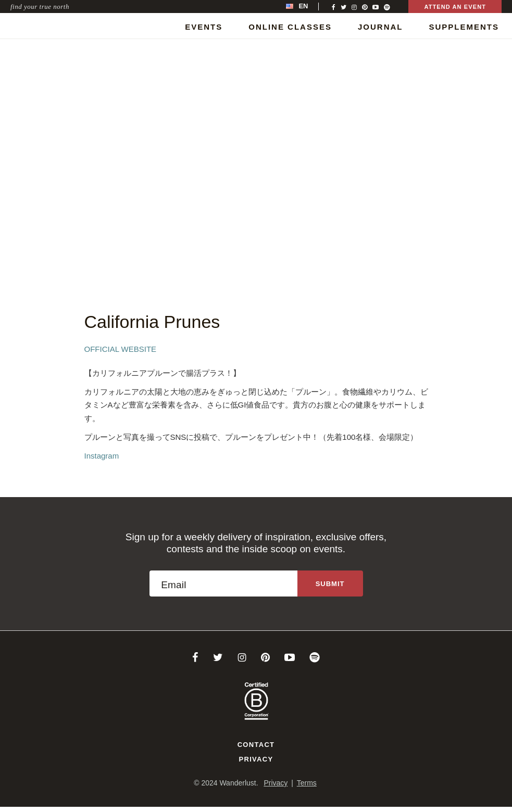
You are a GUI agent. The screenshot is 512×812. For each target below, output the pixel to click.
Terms (307, 783)
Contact (256, 745)
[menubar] (308, 7)
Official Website (121, 349)
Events (204, 27)
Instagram (102, 456)
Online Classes (290, 27)
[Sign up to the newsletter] (330, 583)
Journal (380, 27)
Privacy (256, 759)
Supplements (464, 27)
